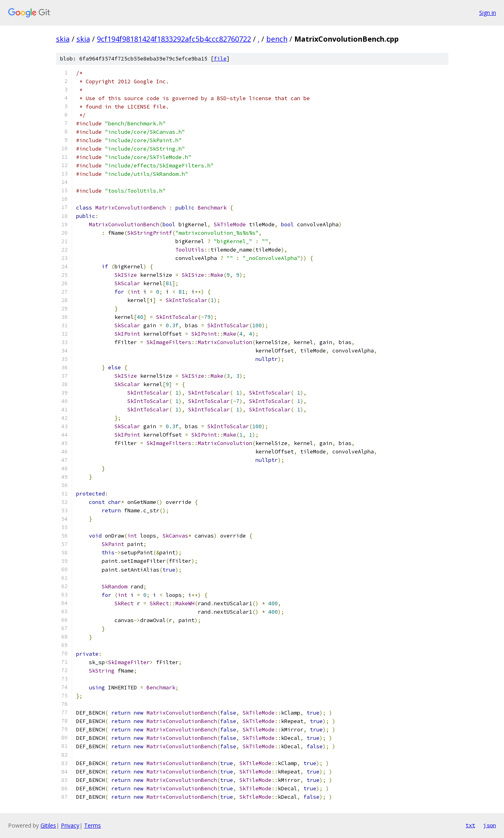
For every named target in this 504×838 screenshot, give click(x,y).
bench (277, 39)
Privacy (70, 825)
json (490, 825)
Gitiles (48, 825)
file (220, 59)
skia (63, 39)
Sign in (488, 13)
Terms (92, 825)
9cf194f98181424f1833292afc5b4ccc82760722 (174, 39)
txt (470, 825)
